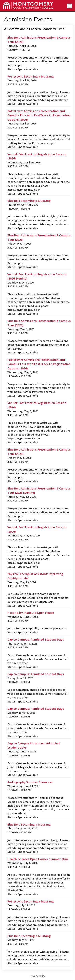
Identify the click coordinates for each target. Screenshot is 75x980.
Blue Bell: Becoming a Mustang (29, 201)
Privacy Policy (38, 976)
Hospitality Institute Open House (31, 613)
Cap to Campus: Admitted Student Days (36, 639)
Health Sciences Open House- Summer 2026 (38, 859)
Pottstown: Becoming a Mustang (30, 76)
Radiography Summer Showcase (30, 782)
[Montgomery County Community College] (28, 5)
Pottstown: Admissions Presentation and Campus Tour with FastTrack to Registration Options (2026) (39, 115)
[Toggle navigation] (70, 6)
